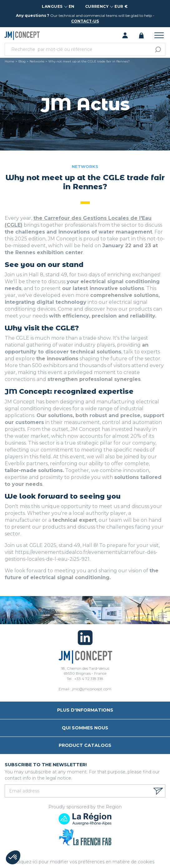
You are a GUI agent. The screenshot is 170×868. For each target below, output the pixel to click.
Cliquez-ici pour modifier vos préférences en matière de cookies (85, 862)
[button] (13, 857)
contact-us (85, 21)
